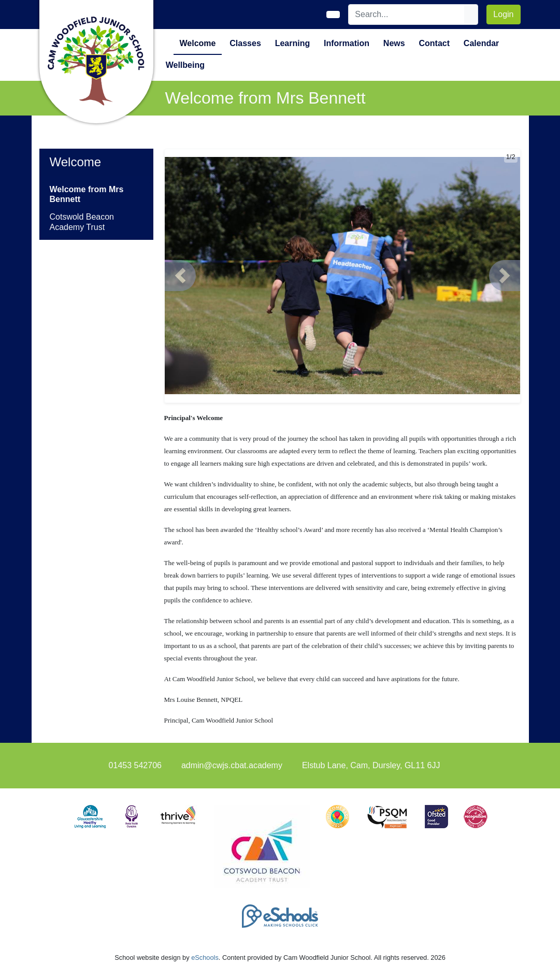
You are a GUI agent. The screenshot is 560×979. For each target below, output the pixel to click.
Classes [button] (245, 43)
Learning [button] (293, 43)
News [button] (394, 43)
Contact (434, 43)
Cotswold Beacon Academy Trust (82, 222)
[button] (180, 276)
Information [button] (347, 43)
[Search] (407, 15)
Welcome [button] (198, 43)
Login (503, 14)
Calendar (481, 43)
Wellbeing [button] (185, 65)
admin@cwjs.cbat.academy (232, 765)
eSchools (205, 958)
